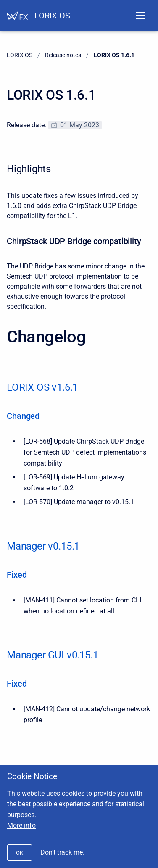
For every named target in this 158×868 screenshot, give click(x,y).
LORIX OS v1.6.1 (42, 387)
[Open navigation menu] (140, 16)
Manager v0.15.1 (43, 546)
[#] (20, 853)
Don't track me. (62, 852)
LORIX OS (52, 16)
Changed (23, 416)
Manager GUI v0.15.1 (52, 655)
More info (21, 825)
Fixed (17, 575)
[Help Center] (17, 16)
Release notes (63, 55)
